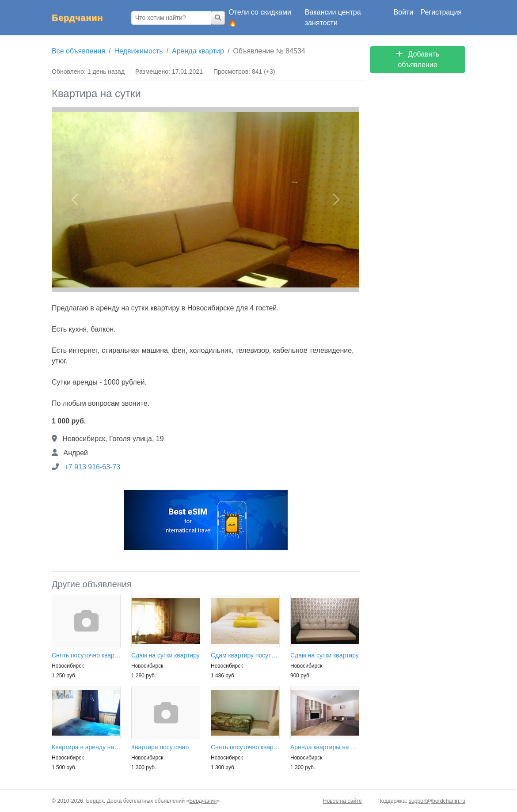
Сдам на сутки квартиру (165, 655)
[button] (75, 200)
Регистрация (441, 12)
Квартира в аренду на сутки (86, 747)
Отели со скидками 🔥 (260, 17)
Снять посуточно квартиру (86, 655)
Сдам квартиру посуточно (245, 655)
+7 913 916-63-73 (92, 467)
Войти (404, 12)
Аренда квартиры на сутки (325, 747)
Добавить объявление (418, 59)
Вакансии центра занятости (333, 17)
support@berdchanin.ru (437, 801)
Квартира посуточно (160, 747)
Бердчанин (77, 18)
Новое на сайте (342, 801)
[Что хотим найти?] (171, 18)
